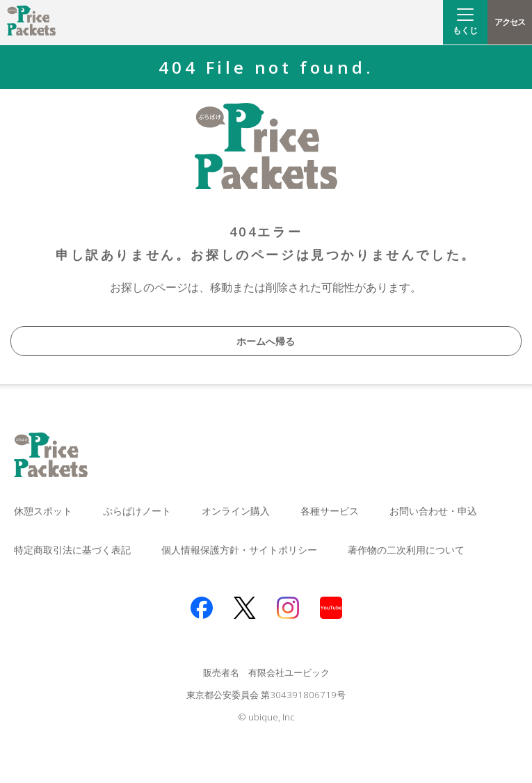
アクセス (509, 22)
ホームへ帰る (266, 341)
